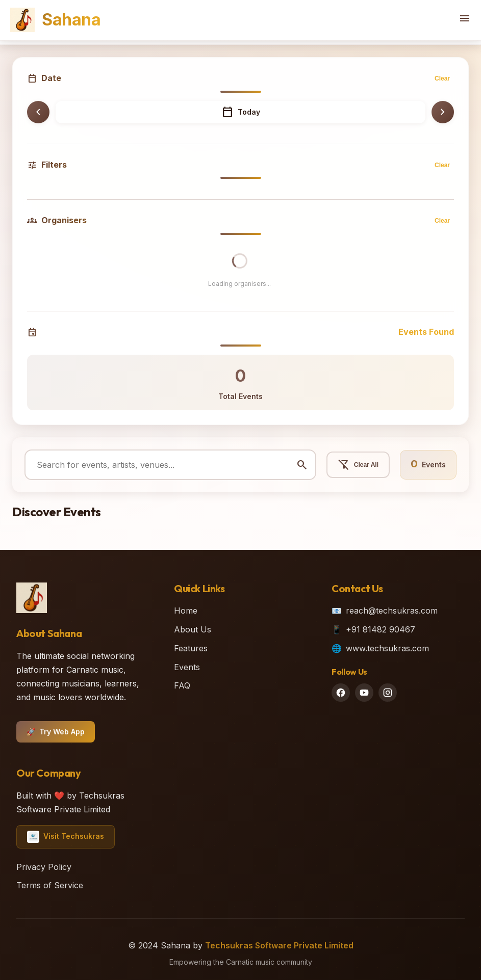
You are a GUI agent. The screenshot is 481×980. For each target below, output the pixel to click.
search (302, 465)
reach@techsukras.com (392, 611)
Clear (442, 78)
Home (186, 611)
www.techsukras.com (387, 648)
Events (187, 667)
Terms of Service (50, 885)
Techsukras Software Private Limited (279, 945)
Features (191, 648)
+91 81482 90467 (381, 629)
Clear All (358, 465)
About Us (193, 629)
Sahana (55, 20)
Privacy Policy (44, 867)
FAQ (182, 685)
